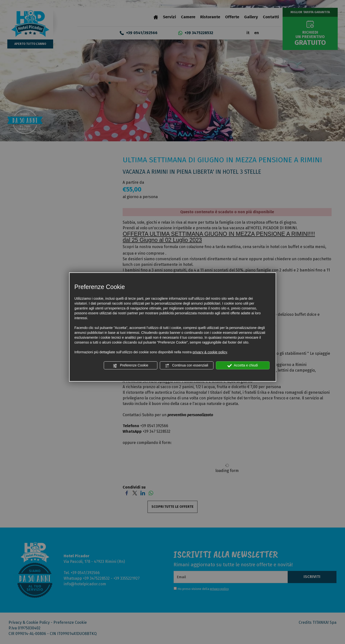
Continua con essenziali (187, 365)
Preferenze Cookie (130, 365)
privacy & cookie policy (210, 352)
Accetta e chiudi (243, 365)
